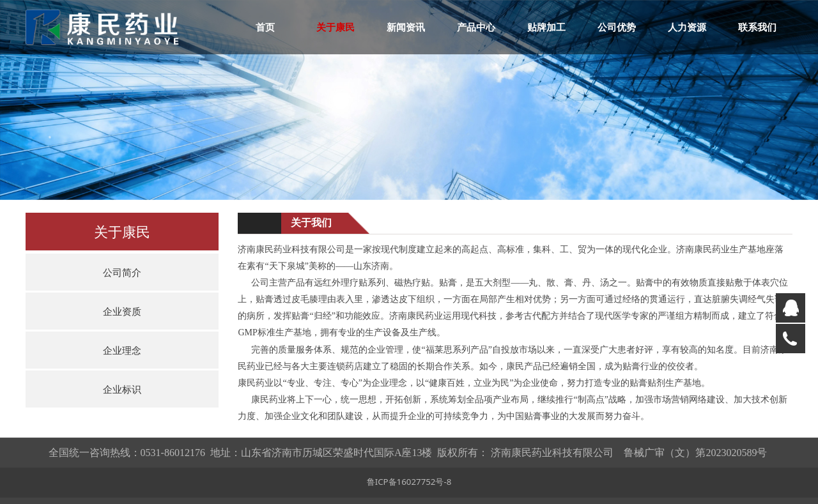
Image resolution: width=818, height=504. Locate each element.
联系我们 (757, 27)
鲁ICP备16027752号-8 (409, 482)
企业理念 (122, 350)
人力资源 (687, 27)
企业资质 (122, 311)
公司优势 (617, 27)
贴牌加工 (546, 27)
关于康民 (336, 27)
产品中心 (476, 27)
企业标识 (122, 389)
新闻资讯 (406, 27)
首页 (265, 27)
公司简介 (122, 272)
